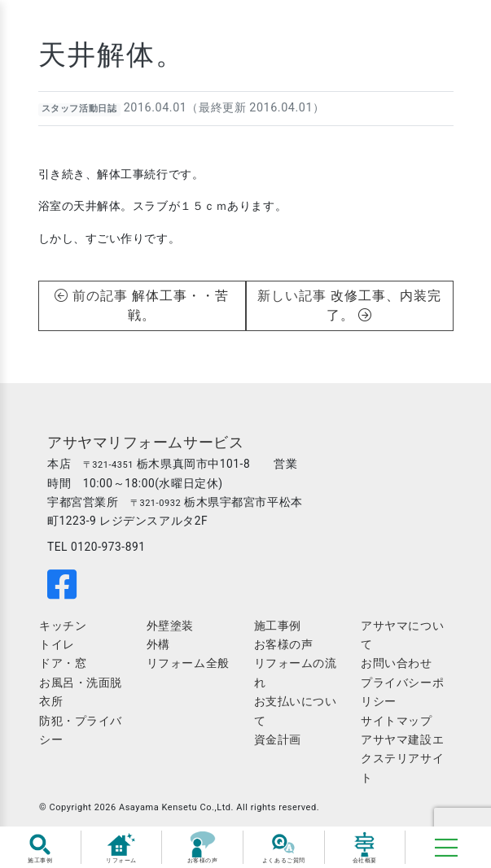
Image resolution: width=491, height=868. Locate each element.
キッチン (63, 626)
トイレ (57, 644)
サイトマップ (396, 721)
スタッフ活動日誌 (79, 109)
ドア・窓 (63, 663)
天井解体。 (112, 55)
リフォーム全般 (188, 663)
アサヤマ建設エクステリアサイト (402, 759)
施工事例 (278, 626)
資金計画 (278, 739)
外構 (158, 644)
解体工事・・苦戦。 (178, 305)
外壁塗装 (170, 626)
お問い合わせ (396, 663)
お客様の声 (284, 644)
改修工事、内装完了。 (384, 305)
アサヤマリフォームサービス (145, 443)
